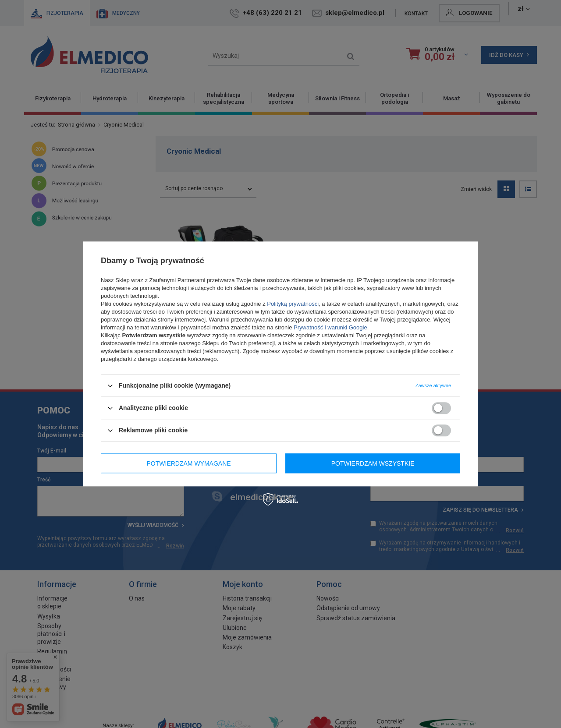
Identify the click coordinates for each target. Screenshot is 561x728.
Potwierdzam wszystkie (373, 463)
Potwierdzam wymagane (189, 463)
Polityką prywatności (293, 304)
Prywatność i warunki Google (330, 327)
